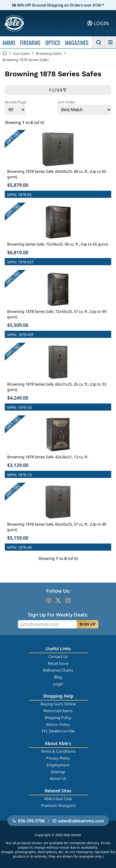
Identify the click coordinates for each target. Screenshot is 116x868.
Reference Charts (58, 670)
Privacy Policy (58, 758)
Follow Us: (58, 591)
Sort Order (84, 107)
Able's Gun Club (58, 799)
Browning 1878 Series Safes (26, 60)
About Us (58, 778)
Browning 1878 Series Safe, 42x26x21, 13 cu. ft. (48, 457)
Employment (58, 765)
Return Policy (58, 724)
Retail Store (58, 663)
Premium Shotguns (58, 805)
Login (58, 684)
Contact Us (58, 656)
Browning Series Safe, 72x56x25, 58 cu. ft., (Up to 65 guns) (58, 244)
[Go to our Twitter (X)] (58, 600)
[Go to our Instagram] (68, 600)
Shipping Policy (58, 718)
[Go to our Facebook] (49, 600)
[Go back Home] (5, 53)
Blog (58, 677)
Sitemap (58, 772)
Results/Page (16, 107)
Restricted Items (58, 711)
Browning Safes (49, 53)
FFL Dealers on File (58, 731)
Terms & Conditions (58, 751)
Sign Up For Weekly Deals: (58, 615)
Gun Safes (22, 53)
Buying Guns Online (58, 704)
